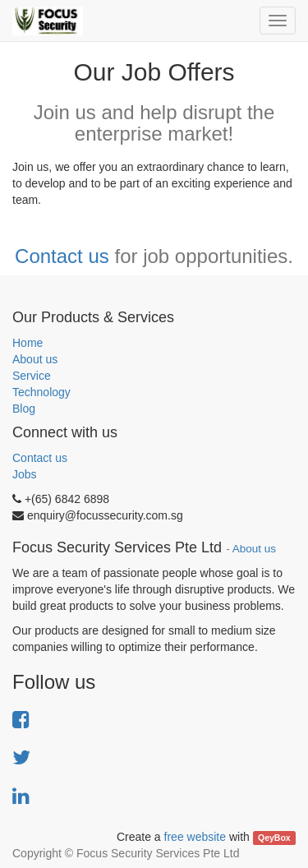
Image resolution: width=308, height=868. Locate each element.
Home (28, 343)
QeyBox (274, 838)
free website (195, 837)
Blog (24, 409)
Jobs (25, 474)
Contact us (62, 256)
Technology (41, 392)
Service (32, 376)
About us (35, 359)
